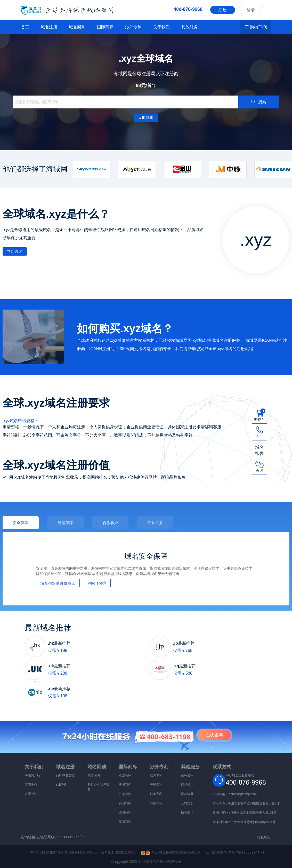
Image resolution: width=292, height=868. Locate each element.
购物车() (255, 27)
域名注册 (49, 27)
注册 (223, 10)
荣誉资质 (155, 523)
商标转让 (187, 785)
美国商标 (125, 785)
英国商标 (125, 803)
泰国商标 (125, 822)
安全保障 (21, 523)
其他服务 (190, 27)
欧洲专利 (156, 775)
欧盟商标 (125, 775)
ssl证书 (61, 785)
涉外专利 (133, 27)
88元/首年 (146, 85)
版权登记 (187, 812)
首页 (25, 27)
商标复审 (187, 775)
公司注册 (187, 803)
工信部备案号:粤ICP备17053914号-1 (235, 852)
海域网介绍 (33, 775)
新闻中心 (31, 785)
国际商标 (105, 27)
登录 (251, 10)
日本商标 (125, 794)
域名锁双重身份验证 (58, 583)
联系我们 (31, 794)
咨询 (214, 735)
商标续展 (187, 794)
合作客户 (110, 523)
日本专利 (156, 794)
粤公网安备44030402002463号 (173, 852)
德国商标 (125, 812)
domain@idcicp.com (243, 794)
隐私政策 (264, 837)
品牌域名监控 (65, 775)
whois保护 (97, 583)
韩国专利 (156, 803)
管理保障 (66, 523)
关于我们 (161, 27)
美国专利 (156, 785)
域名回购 (77, 27)
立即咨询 (146, 118)
